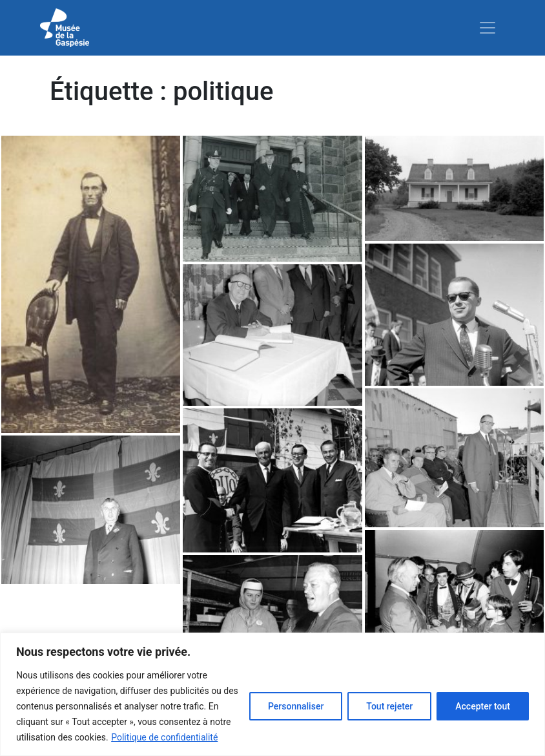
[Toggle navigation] (488, 28)
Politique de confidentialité (164, 737)
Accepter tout (483, 706)
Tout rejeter (389, 706)
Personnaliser (296, 706)
